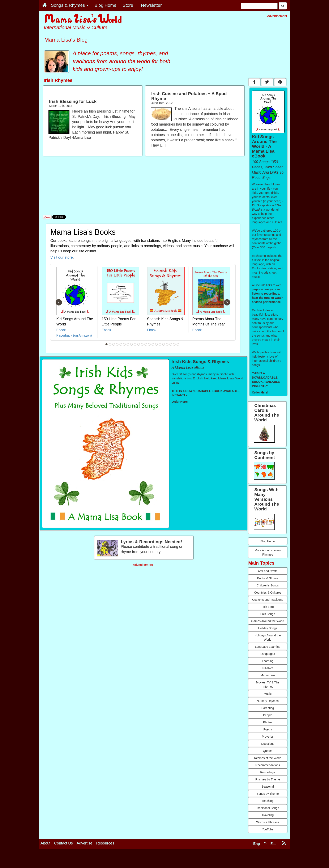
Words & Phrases (268, 822)
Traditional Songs (268, 808)
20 (174, 344)
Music (268, 694)
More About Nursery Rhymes (268, 552)
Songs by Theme (268, 794)
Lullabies (268, 668)
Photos (268, 722)
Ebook (61, 330)
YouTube (268, 829)
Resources (105, 843)
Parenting (268, 708)
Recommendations (268, 765)
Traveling (268, 815)
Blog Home (268, 541)
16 (160, 344)
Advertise (84, 843)
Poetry (268, 729)
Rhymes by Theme (268, 779)
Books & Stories (268, 578)
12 (146, 344)
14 (153, 344)
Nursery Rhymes (268, 701)
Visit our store (62, 257)
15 (157, 344)
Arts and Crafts (268, 571)
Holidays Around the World (268, 637)
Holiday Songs (268, 628)
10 (139, 344)
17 (164, 344)
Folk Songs (268, 614)
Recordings (268, 772)
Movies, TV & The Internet (268, 684)
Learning (268, 661)
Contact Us (63, 843)
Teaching (268, 801)
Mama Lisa (268, 675)
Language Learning (268, 647)
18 (167, 344)
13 (149, 344)
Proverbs (268, 737)
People (268, 715)
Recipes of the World (268, 758)
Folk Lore (268, 607)
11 (142, 344)
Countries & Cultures (268, 593)
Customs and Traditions (268, 600)
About (45, 843)
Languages (268, 654)
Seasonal (268, 787)
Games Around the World (268, 621)
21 (178, 344)
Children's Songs (268, 585)
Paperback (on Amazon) (74, 335)
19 (171, 344)
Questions (268, 744)
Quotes (268, 751)
